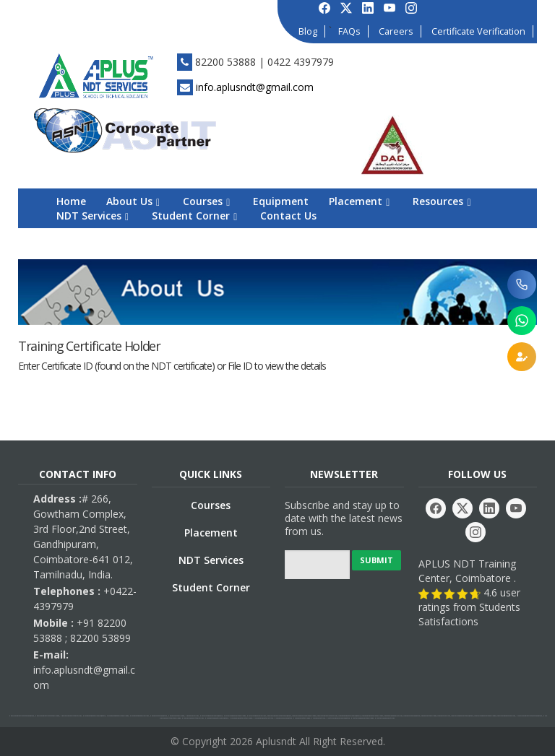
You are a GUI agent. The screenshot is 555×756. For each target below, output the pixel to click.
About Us (133, 201)
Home (71, 201)
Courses (206, 201)
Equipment (281, 201)
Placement (359, 201)
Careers (396, 31)
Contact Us (288, 216)
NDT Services (92, 216)
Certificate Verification (478, 31)
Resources (442, 201)
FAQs (349, 31)
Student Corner (194, 216)
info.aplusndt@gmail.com (255, 87)
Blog (308, 31)
